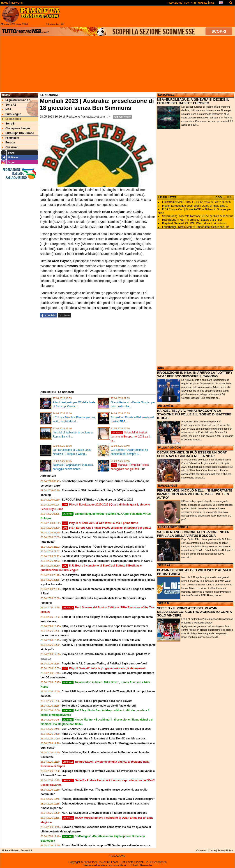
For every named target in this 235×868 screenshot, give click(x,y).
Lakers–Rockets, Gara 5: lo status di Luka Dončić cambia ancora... (105, 739)
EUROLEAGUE (168, 486)
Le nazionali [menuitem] (12, 119)
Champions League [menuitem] (16, 128)
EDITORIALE (166, 95)
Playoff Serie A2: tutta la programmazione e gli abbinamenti (104, 668)
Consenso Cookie (206, 850)
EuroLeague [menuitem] (12, 114)
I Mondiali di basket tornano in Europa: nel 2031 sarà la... (130, 437)
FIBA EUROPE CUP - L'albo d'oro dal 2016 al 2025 (94, 734)
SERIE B (164, 603)
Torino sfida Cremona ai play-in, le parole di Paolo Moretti (99, 706)
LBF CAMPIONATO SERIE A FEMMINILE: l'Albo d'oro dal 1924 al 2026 (106, 729)
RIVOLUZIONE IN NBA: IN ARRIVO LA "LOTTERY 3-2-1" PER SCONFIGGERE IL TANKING (195, 374)
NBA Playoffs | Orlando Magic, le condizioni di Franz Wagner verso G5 (107, 575)
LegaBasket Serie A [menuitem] (16, 100)
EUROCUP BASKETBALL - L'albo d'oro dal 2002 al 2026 (98, 500)
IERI (230, 197)
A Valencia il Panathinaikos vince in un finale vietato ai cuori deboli (105, 551)
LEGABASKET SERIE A (173, 527)
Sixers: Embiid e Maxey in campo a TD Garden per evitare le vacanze (106, 845)
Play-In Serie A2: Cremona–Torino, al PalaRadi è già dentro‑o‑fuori (104, 664)
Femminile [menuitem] (10, 138)
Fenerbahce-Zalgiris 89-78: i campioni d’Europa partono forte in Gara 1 (107, 561)
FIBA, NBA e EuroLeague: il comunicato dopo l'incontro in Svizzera (105, 626)
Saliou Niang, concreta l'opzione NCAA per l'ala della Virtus (198, 216)
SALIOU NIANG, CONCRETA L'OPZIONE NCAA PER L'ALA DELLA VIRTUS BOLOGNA (193, 534)
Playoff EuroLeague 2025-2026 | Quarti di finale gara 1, (195, 206)
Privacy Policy (225, 850)
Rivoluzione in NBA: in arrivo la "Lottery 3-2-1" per (192, 220)
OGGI (219, 197)
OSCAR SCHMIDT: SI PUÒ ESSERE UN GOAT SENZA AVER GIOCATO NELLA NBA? (192, 454)
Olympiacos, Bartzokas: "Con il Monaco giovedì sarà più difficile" (104, 547)
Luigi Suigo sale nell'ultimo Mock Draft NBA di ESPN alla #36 (101, 640)
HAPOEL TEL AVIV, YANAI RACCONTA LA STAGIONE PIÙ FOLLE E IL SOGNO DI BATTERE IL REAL (194, 414)
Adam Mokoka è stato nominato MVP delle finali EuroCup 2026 (102, 533)
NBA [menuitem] (7, 109)
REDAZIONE (117, 856)
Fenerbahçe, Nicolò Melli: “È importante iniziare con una (196, 227)
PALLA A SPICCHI (170, 448)
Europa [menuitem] (8, 143)
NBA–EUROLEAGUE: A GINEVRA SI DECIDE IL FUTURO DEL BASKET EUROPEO (193, 101)
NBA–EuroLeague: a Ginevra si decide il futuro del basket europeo (105, 813)
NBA (161, 368)
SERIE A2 (164, 565)
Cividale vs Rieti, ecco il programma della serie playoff (97, 701)
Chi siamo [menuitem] (10, 147)
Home (6, 95)
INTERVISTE (166, 406)
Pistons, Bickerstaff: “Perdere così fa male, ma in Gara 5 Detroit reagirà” (108, 799)
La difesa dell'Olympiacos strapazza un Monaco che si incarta (101, 556)
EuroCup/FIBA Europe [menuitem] (18, 133)
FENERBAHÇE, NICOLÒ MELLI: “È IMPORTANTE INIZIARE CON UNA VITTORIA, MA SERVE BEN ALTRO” (195, 494)
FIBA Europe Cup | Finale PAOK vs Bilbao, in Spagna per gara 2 (106, 528)
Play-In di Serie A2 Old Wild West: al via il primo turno (100, 523)
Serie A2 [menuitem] (9, 105)
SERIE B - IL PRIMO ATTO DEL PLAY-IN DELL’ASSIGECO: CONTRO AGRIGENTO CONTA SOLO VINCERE (194, 612)
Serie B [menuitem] (8, 124)
